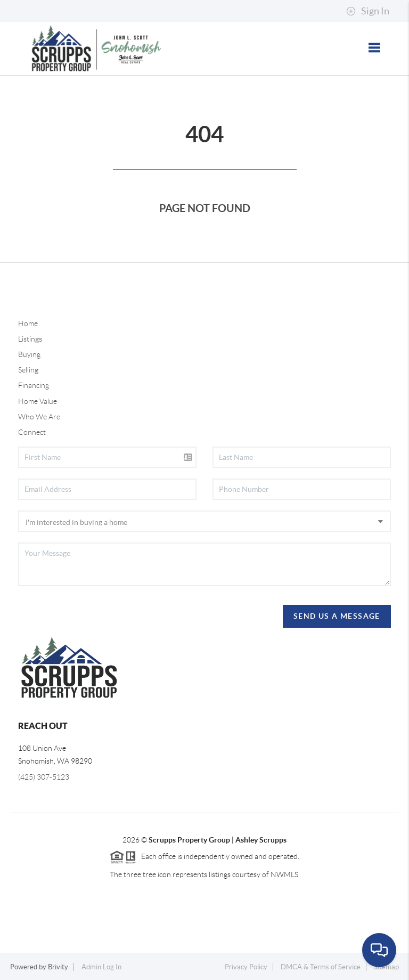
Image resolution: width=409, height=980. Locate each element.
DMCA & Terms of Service (321, 967)
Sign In (368, 11)
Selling (28, 370)
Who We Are (39, 417)
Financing (34, 385)
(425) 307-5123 (44, 777)
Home (28, 323)
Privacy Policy (246, 967)
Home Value (38, 401)
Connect (32, 432)
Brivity (58, 967)
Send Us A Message (337, 616)
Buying (29, 354)
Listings (30, 339)
